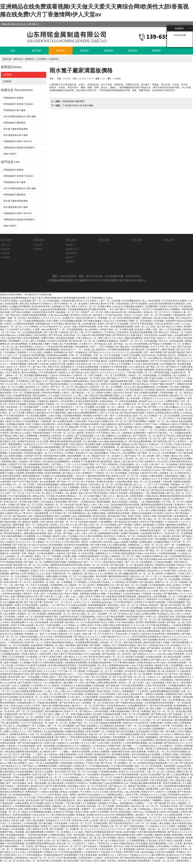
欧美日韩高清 (178, 479)
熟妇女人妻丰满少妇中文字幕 (129, 462)
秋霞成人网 (37, 640)
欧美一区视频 (8, 505)
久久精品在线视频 (83, 685)
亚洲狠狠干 (88, 473)
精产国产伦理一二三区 (31, 714)
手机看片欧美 (35, 479)
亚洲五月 (37, 663)
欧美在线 (108, 542)
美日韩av (24, 502)
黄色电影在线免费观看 (139, 861)
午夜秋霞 (110, 731)
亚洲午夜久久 (173, 683)
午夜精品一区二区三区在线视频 (111, 473)
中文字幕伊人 (92, 301)
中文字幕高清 (13, 373)
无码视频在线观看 (15, 424)
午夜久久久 (152, 617)
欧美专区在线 (112, 858)
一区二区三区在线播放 (146, 760)
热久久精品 (135, 614)
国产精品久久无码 (72, 473)
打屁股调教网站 (103, 680)
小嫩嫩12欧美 (161, 427)
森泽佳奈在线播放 (62, 548)
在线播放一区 (166, 473)
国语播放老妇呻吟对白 (11, 628)
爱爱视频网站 (15, 444)
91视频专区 (171, 574)
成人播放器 (72, 493)
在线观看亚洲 (48, 424)
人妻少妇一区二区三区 (158, 829)
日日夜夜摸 (32, 657)
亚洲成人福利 (48, 677)
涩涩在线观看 (143, 731)
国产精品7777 (122, 309)
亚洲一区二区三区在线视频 (158, 315)
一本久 (111, 309)
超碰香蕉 (127, 433)
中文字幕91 (86, 792)
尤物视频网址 (152, 737)
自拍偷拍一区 (13, 556)
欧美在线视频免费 (177, 430)
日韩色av (112, 861)
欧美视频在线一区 (183, 516)
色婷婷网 (15, 553)
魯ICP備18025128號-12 (132, 280)
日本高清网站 (67, 401)
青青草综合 (54, 568)
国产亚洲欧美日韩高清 (106, 729)
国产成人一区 (23, 588)
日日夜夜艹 (85, 490)
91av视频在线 (124, 436)
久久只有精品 (69, 625)
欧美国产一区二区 (64, 591)
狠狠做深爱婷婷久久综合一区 (109, 700)
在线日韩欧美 (181, 562)
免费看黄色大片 (104, 553)
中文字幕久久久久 (71, 818)
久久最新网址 (24, 685)
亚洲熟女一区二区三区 (63, 588)
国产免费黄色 (35, 731)
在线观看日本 (35, 427)
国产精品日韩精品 (40, 674)
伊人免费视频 (89, 803)
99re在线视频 (43, 551)
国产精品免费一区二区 (122, 565)
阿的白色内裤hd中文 (86, 318)
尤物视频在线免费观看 (76, 663)
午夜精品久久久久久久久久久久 (157, 398)
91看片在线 (100, 378)
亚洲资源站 (133, 668)
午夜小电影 (77, 849)
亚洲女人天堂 (38, 571)
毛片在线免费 (57, 622)
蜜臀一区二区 (101, 591)
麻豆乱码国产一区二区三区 (59, 740)
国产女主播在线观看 (56, 786)
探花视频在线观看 (63, 398)
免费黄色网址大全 (106, 585)
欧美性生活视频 (164, 370)
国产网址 (153, 407)
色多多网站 (105, 737)
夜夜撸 (90, 815)
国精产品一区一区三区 (167, 582)
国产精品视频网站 (32, 611)
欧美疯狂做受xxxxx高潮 (168, 413)
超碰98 (71, 364)
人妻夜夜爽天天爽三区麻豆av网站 (147, 378)
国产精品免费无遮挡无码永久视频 (137, 858)
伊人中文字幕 (136, 559)
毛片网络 (70, 453)
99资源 (71, 708)
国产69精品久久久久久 (145, 654)
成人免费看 (10, 614)
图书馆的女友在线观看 (24, 694)
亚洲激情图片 (140, 433)
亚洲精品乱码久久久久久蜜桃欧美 (74, 746)
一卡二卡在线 (84, 350)
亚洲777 (164, 849)
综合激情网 (103, 430)
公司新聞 (41, 59)
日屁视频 (128, 427)
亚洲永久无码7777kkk (147, 424)
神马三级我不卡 (47, 720)
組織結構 (5, 249)
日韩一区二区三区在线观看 (107, 355)
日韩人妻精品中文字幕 (37, 829)
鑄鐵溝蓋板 (71, 253)
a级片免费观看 (139, 752)
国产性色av (87, 861)
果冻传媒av (114, 605)
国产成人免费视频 (141, 711)
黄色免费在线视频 (116, 740)
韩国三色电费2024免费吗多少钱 (152, 556)
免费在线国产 (32, 792)
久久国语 (150, 697)
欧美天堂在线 (149, 355)
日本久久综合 (46, 637)
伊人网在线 (27, 556)
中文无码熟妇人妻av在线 (121, 780)
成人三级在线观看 (152, 301)
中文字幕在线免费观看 (110, 628)
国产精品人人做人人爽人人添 (94, 505)
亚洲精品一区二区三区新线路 (32, 614)
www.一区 (34, 763)
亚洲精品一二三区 (144, 803)
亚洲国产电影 (173, 777)
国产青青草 (72, 410)
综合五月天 (109, 321)
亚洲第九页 (153, 752)
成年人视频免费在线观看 (90, 800)
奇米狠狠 (87, 416)
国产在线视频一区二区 (29, 818)
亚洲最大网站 (105, 306)
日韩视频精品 (167, 680)
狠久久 (183, 740)
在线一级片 (158, 329)
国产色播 (130, 700)
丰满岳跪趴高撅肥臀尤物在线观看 (121, 720)
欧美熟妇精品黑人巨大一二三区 (67, 674)
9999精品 (110, 608)
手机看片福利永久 (30, 654)
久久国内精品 (119, 582)
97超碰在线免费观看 (48, 703)
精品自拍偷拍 (148, 852)
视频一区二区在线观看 (141, 321)
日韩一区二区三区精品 (147, 823)
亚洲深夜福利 (86, 858)
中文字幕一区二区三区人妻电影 (177, 502)
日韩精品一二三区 (99, 530)
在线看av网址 (135, 312)
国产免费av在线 (159, 714)
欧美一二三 (86, 651)
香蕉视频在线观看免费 (94, 740)
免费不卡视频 (51, 344)
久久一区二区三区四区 (24, 484)
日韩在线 (171, 772)
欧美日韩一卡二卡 (34, 642)
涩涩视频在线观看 (61, 551)
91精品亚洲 (6, 757)
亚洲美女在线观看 (84, 591)
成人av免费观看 (48, 482)
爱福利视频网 (104, 502)
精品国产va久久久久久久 (152, 401)
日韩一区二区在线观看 (41, 734)
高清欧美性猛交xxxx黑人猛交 (152, 663)
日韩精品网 (17, 358)
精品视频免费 (42, 513)
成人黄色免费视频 (26, 608)
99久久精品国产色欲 (12, 338)
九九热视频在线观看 (32, 332)
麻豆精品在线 (128, 447)
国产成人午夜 (40, 367)
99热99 (150, 413)
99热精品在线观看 (13, 619)
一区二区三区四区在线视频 (174, 752)
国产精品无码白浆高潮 (163, 490)
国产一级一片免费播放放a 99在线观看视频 (39, 447)
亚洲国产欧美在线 (27, 441)
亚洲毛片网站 (56, 657)
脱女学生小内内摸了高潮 (126, 393)
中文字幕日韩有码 (123, 602)
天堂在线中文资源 (169, 806)
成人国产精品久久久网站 (170, 327)
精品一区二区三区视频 (13, 387)
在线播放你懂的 (162, 542)
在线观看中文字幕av (108, 803)
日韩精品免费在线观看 (102, 390)
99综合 (122, 683)
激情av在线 (39, 496)
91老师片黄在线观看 (10, 476)
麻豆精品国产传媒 (117, 516)
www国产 (98, 416)
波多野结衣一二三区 (106, 467)
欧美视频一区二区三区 (27, 780)
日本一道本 (36, 361)
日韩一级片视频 (87, 683)
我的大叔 (47, 706)
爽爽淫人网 (183, 772)
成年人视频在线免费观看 (41, 516)
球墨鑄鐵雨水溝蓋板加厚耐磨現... (20, 148)
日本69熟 (179, 809)
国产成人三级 (77, 332)
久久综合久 (121, 499)
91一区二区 (145, 574)
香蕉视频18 (130, 777)
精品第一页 (6, 795)
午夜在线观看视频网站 (48, 484)
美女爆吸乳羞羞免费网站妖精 (41, 843)
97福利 (155, 731)
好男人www (77, 430)
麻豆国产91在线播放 (74, 479)
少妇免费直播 (89, 324)
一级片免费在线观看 (155, 493)
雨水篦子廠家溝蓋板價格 (16, 129)
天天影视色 (10, 617)
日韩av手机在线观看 (156, 685)
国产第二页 (99, 651)
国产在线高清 (186, 763)
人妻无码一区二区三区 (93, 818)
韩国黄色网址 (106, 519)
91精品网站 (186, 754)
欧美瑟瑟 (83, 568)
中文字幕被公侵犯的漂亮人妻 (66, 324)
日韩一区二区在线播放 (99, 631)
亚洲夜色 (180, 450)
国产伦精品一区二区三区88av (21, 729)
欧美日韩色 (138, 551)
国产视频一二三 (131, 746)
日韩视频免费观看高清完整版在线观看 (87, 309)
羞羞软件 (54, 401)
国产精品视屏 (127, 818)
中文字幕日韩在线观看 (122, 766)
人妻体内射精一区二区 (173, 404)
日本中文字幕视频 (18, 404)
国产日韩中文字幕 (158, 717)
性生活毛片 (67, 395)
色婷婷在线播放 (183, 680)
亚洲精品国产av (102, 754)
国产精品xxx (141, 444)
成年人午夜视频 (38, 341)
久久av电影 (54, 395)
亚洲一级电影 (29, 553)
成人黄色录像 (133, 792)
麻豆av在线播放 (30, 373)
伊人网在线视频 (27, 648)
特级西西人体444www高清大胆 (90, 769)
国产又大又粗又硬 (110, 413)
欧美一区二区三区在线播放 (104, 525)
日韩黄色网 (179, 654)
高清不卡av (35, 370)
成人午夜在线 (51, 754)
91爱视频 (132, 838)
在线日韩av (83, 390)
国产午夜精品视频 (88, 404)
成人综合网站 (91, 329)
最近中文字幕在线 (158, 433)
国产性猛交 (138, 820)
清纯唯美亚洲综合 (19, 734)
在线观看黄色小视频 (175, 476)
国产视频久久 (121, 797)
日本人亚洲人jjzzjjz (14, 706)
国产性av (174, 674)
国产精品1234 (161, 332)
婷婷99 (140, 849)
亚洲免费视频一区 (111, 447)
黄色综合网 (17, 459)
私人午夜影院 (129, 588)
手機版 (4, 24)
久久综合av (167, 734)
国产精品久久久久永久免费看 (176, 789)
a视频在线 (78, 574)
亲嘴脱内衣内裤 (184, 384)
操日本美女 (151, 553)
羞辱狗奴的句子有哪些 (182, 459)
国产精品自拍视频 (21, 312)
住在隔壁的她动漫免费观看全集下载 (73, 619)
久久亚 (25, 341)
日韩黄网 (20, 473)
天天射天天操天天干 (175, 378)
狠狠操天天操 (162, 665)
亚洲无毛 (4, 631)
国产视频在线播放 (93, 321)
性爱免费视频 (39, 355)
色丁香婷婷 (147, 467)
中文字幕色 (117, 852)
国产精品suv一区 (118, 786)
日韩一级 (89, 677)
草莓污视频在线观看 (81, 714)
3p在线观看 (169, 766)
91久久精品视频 (93, 654)
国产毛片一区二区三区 (63, 387)
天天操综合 (110, 332)
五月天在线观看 (17, 657)
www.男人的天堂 (119, 430)
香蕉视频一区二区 (107, 318)
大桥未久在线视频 (50, 792)
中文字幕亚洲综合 (99, 361)
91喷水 (10, 720)
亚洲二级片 (40, 594)
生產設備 (132, 51)
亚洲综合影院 (100, 516)
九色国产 (99, 858)
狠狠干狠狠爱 (169, 350)
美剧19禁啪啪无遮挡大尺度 (24, 596)
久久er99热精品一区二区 (76, 777)
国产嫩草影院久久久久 (175, 594)
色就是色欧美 (107, 697)
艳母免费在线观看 (90, 370)
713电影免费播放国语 (34, 321)
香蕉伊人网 (92, 760)
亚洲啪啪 (29, 634)
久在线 (120, 416)
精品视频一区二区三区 (68, 312)
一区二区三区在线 (27, 797)
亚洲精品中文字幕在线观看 (114, 367)
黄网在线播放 (31, 809)
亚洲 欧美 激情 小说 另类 (115, 599)
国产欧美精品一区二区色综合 (117, 654)
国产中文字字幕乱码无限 (163, 361)
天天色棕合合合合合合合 (58, 571)
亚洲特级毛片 (93, 852)
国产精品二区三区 (156, 367)
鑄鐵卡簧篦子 (10, 154)
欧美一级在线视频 (46, 746)
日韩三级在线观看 (41, 588)
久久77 (21, 855)
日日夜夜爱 (90, 430)
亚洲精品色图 (11, 714)
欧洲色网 (11, 608)
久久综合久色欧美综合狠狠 (145, 364)
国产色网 (81, 726)
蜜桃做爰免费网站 (125, 815)
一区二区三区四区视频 (89, 496)
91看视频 (52, 499)
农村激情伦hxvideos (118, 410)
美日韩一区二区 (114, 427)
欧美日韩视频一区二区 (150, 651)
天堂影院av (67, 685)
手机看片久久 (42, 450)
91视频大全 (48, 476)
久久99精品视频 (86, 576)
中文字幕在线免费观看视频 (40, 591)
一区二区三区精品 (157, 430)
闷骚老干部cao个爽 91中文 (20, 513)
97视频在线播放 (58, 835)
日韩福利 (28, 453)
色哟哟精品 (45, 436)
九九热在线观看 (135, 352)
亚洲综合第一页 (40, 723)
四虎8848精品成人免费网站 (179, 608)
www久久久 (12, 367)
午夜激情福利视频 (167, 553)
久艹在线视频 (55, 556)
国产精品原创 (20, 516)
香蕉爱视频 (130, 849)
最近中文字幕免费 (54, 803)
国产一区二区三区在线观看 (30, 711)
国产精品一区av (131, 528)
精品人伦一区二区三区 (163, 711)
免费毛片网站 (48, 338)
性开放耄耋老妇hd (132, 301)
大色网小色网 (22, 530)
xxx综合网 (47, 398)
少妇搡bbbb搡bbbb (11, 826)
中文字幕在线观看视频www (33, 680)
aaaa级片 (119, 390)
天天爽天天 (135, 634)
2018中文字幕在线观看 (142, 324)
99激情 (187, 657)
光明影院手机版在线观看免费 (153, 763)
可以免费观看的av (77, 513)
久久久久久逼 (31, 378)
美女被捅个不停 (52, 507)
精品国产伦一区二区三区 (43, 858)
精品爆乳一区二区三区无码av (49, 453)
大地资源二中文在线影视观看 (88, 720)
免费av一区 (40, 556)
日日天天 (147, 309)
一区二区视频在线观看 (180, 433)
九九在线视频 (184, 628)
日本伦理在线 (151, 335)
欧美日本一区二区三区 (71, 846)
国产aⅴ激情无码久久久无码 (15, 749)
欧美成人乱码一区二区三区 (125, 476)
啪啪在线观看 (153, 502)
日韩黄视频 (125, 757)
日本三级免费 (86, 754)
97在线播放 (142, 843)
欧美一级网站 (70, 795)
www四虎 (9, 780)
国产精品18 (155, 344)
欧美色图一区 (169, 648)
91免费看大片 (16, 378)
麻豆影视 (81, 806)
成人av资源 (145, 729)
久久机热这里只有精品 (99, 582)
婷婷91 (107, 800)
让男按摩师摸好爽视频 (136, 743)
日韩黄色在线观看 (21, 519)
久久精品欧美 (184, 671)
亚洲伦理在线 (171, 797)
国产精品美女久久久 (174, 743)
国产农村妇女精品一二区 (34, 439)
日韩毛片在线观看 (131, 355)
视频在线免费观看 (134, 338)
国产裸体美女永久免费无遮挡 (128, 335)
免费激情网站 (121, 619)
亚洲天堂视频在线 (172, 783)
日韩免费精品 (37, 576)
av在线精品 (128, 450)
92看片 (141, 708)
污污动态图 (137, 370)
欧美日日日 (153, 680)
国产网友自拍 (13, 315)
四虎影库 (119, 777)
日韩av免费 (81, 421)
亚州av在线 (187, 416)
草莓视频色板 (127, 803)
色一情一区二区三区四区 (37, 565)
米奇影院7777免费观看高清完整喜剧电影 (92, 462)
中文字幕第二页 (180, 410)
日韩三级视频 (95, 375)
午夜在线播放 (114, 594)
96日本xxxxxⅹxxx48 (105, 815)
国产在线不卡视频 (136, 829)
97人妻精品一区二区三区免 (47, 542)
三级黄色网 (46, 421)
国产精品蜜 (160, 803)
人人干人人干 (40, 795)
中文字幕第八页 (104, 677)
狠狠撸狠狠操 (53, 350)
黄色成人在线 (94, 835)
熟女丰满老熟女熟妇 (182, 823)
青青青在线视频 (32, 467)
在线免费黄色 (82, 347)
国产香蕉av (36, 462)
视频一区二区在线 (17, 318)
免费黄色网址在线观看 (119, 513)
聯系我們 (156, 51)
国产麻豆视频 (46, 823)
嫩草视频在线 (22, 849)
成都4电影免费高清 (69, 490)
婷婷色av (130, 843)
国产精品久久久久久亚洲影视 (99, 574)
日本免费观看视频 (140, 347)
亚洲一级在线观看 (76, 835)
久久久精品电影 (31, 631)
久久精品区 (112, 568)
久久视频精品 (22, 571)
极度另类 (20, 591)
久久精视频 (111, 539)
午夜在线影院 (121, 559)
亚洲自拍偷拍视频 (112, 444)
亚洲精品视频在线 (162, 410)
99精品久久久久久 (128, 729)
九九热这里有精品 (132, 594)
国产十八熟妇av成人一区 (56, 789)
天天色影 (50, 496)
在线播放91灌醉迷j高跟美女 (76, 381)
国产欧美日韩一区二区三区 (82, 341)
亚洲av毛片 (128, 723)
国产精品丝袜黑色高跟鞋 (133, 413)
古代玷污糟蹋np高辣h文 (169, 688)
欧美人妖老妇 (174, 585)
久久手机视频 (123, 364)
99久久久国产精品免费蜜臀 (111, 617)
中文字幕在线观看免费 (127, 775)
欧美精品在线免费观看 (42, 519)
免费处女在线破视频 (142, 513)
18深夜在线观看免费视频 (34, 315)
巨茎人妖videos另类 (19, 668)
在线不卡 (161, 792)
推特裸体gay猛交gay (102, 602)
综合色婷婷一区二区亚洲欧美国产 (23, 407)
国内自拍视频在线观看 (26, 720)
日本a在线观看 (101, 711)
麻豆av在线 (83, 530)
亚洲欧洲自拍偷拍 (61, 706)
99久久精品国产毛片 (123, 680)
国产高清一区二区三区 (69, 482)
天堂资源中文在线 (133, 507)
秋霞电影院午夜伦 (175, 694)
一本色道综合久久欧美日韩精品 (37, 418)
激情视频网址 (174, 634)
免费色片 (31, 413)
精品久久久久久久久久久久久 (178, 637)
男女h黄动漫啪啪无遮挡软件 (63, 665)
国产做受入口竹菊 (116, 651)
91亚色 (78, 634)
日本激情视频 (18, 829)
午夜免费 (167, 482)
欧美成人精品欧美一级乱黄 (154, 605)
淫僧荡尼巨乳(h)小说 (159, 645)
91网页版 (162, 355)
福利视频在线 (43, 324)
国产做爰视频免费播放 (151, 668)
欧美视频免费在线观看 (122, 327)
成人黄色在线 (113, 749)
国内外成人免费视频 (83, 700)
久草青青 (160, 525)
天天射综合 (143, 691)
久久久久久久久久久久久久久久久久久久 (105, 829)
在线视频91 (128, 769)
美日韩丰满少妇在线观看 (50, 861)
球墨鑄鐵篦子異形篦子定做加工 (19, 104)
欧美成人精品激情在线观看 (27, 398)
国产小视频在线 (170, 568)
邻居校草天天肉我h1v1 (41, 304)
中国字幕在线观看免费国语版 (26, 708)
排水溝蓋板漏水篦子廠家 (16, 135)
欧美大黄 (137, 631)
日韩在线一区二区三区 (111, 642)
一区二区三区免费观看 (115, 375)
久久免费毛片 (167, 746)
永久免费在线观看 (174, 815)
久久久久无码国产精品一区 (86, 464)
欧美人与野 (123, 510)
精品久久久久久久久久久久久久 (53, 608)
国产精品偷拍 (147, 582)
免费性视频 (37, 470)
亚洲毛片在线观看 (110, 384)
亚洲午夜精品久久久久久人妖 (130, 625)
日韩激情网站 (57, 585)
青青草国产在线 (167, 617)
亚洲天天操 (50, 743)
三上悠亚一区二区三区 (152, 545)
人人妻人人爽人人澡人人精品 (70, 596)
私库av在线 (98, 789)
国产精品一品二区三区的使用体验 (131, 344)
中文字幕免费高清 (48, 378)
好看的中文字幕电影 (64, 812)
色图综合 (149, 565)
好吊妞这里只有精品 (135, 671)
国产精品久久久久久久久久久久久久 (107, 352)
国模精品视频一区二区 (59, 614)
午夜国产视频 (158, 384)
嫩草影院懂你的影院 (119, 576)
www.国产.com (9, 685)
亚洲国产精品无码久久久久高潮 (143, 591)
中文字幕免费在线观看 (124, 663)
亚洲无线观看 (177, 341)
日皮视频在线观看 (11, 654)
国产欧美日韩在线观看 (161, 706)
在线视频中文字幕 (61, 306)
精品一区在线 (55, 533)
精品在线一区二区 (24, 717)
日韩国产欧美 (114, 746)
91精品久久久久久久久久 (19, 542)
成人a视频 (186, 519)
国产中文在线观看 (33, 459)
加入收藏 (27, 24)
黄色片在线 (150, 338)
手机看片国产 (83, 507)
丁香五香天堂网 (73, 803)
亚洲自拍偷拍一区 (109, 401)
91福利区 (24, 462)
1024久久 (40, 347)
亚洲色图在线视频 (177, 663)
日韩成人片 (36, 849)
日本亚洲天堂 (142, 723)
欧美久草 (134, 479)
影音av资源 (143, 777)
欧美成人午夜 (184, 565)
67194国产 (158, 513)
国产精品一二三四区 (32, 754)
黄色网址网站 (123, 806)
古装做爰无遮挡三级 (147, 536)
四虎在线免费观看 (22, 815)
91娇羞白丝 (116, 660)
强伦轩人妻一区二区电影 (86, 499)
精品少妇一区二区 (140, 576)
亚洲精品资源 (92, 694)
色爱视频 (11, 588)
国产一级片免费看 (153, 352)
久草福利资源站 (108, 510)
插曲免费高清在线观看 (35, 533)
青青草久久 (158, 533)
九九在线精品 (77, 384)
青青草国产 (152, 599)
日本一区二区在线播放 (133, 789)
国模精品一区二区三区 (64, 806)
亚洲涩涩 (90, 433)
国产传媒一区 (22, 585)
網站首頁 (18, 59)
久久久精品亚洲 (137, 367)
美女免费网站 (130, 453)
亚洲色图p (5, 390)
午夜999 (131, 740)
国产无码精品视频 (85, 436)
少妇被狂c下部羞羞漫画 (167, 858)
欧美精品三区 (92, 384)
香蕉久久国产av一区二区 (84, 306)
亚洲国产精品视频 (130, 533)
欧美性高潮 (14, 677)
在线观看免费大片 (183, 335)
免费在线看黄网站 (68, 754)
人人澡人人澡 (44, 628)
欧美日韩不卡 (107, 499)
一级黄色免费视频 (18, 364)
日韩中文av (138, 812)
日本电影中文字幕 (33, 456)
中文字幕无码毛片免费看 (174, 301)
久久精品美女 (15, 823)
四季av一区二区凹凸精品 (169, 588)
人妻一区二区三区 (156, 772)
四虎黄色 (80, 763)
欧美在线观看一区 (96, 731)
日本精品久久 (25, 548)
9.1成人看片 (75, 697)
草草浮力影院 (166, 841)
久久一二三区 (145, 484)
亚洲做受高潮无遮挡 (150, 530)
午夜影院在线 (17, 642)
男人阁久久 (10, 726)
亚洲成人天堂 (57, 525)
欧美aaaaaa (160, 467)
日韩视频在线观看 (112, 714)
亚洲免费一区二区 (53, 479)
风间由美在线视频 (51, 393)
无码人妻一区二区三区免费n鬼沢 (47, 749)
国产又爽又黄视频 (22, 757)
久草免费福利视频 (22, 806)
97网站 (17, 777)
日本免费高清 (50, 459)
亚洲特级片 (180, 505)
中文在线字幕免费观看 (133, 685)
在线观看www (17, 309)
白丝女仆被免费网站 (181, 829)
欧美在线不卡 (68, 350)
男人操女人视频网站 (177, 803)
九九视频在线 (107, 726)
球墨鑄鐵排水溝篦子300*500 (18, 141)
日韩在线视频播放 (176, 602)
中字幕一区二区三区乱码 (92, 427)
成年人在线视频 (63, 516)
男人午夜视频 (90, 571)
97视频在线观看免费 (89, 556)
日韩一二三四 (97, 347)
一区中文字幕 (91, 849)
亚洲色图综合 (158, 757)
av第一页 (186, 691)
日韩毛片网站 (59, 708)
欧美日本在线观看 (170, 812)
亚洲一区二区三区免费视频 (136, 714)
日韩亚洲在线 (80, 734)
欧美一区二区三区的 (145, 327)
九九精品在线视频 (163, 562)
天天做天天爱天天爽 (50, 780)
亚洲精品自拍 (89, 502)
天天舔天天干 (47, 688)
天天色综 (77, 467)
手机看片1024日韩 (169, 306)
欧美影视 (164, 395)
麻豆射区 (139, 565)
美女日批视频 (37, 803)
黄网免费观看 (114, 769)
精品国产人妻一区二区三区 (143, 619)
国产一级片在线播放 (31, 510)
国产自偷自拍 (90, 846)
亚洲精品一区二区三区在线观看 (62, 404)
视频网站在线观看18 (108, 341)
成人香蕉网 (28, 777)
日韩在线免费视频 (129, 401)
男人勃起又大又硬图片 (53, 493)
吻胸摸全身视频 (163, 835)
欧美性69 (75, 315)
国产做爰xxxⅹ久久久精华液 (165, 660)
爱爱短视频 (19, 525)
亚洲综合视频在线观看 (87, 401)
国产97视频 (58, 628)
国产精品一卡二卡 (53, 775)
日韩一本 (119, 688)
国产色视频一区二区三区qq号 (68, 579)
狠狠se (187, 591)
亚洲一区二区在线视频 (169, 579)
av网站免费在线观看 (53, 663)
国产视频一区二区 (33, 562)
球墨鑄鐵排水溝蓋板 (13, 98)
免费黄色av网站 (115, 795)
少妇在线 (12, 683)
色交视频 (28, 375)
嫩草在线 (73, 413)
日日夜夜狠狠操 (28, 539)
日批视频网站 (159, 729)
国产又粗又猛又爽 (33, 602)
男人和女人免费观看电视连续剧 (114, 665)
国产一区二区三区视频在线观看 (144, 726)
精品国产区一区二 (146, 418)
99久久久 (164, 341)
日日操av (105, 556)
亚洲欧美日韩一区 (62, 574)
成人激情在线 (99, 350)
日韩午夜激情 (55, 795)
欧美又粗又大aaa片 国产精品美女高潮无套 (30, 769)
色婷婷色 (61, 553)
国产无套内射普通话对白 (121, 823)
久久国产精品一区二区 (135, 358)
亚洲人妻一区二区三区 (66, 559)
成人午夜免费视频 (69, 344)
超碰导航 (94, 717)
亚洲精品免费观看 (149, 393)
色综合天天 (88, 418)
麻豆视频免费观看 (35, 832)
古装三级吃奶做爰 (159, 780)
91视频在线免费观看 (20, 306)
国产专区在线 (56, 335)
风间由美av (66, 375)
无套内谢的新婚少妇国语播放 (63, 680)
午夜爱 (7, 324)
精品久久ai (27, 812)
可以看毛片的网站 (9, 301)
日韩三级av (55, 381)
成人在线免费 (133, 398)
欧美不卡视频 (163, 642)
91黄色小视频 (118, 843)
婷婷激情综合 (22, 858)
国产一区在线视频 (31, 677)
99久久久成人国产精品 (77, 525)
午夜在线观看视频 (15, 843)
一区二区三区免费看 (85, 407)
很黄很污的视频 (90, 358)
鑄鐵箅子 (70, 257)
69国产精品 (109, 625)
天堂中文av (122, 855)
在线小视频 (52, 321)
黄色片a (10, 421)
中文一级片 (103, 660)
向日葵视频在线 (168, 364)
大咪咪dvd (164, 424)
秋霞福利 (184, 582)
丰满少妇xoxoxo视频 (59, 315)
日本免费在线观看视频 (119, 350)
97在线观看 (30, 628)
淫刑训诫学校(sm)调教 (55, 456)
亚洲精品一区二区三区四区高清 (98, 703)
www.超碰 (103, 441)
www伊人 (170, 513)
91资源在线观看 (154, 657)
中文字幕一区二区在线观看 (107, 588)
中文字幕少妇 (143, 490)
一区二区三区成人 (138, 430)
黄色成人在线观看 (70, 792)
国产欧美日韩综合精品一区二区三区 (107, 657)
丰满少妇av (39, 740)
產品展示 (85, 51)
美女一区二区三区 (160, 459)
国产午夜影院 (25, 683)
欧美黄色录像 (81, 717)
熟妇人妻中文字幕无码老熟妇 (94, 493)
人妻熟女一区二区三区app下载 (132, 407)
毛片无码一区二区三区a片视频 (82, 772)
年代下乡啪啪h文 (94, 332)
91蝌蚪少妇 (100, 596)
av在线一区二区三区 (125, 418)
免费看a (102, 571)
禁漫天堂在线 (104, 691)
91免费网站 (97, 536)
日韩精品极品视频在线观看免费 (146, 783)
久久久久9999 (163, 447)
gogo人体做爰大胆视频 (126, 542)
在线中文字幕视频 (177, 467)
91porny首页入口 (41, 815)
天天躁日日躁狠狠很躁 (88, 367)
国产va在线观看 (34, 507)
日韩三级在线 (47, 522)
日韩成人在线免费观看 (102, 708)
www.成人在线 (165, 654)
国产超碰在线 (113, 685)
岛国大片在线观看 (141, 757)
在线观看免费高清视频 (87, 642)
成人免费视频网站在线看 (107, 533)
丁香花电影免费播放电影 (61, 757)
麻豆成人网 (123, 496)
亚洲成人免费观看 (184, 746)
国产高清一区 (86, 668)
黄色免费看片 (93, 447)
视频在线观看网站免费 (122, 381)
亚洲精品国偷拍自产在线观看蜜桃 (61, 855)
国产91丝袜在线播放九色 (30, 743)
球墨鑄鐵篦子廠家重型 (15, 123)
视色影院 (4, 792)
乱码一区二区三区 (20, 599)
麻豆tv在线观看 (120, 502)
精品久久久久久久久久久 (177, 800)
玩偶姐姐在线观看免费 (110, 723)
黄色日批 (22, 479)
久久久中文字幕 (67, 378)
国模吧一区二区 (157, 421)
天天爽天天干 (86, 344)
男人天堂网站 (39, 726)
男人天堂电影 (88, 482)
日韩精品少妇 (15, 490)
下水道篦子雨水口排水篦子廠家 (78, 105)
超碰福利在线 (145, 596)
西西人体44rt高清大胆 (116, 312)
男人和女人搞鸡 (171, 519)
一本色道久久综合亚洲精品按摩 (86, 528)
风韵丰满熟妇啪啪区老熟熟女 (59, 642)
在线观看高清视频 (33, 487)
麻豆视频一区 (71, 683)
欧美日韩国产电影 (100, 381)
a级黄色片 (150, 462)
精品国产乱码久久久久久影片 (43, 671)
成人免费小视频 (156, 487)
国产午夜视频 (125, 525)
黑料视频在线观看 (64, 637)
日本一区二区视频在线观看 (27, 393)
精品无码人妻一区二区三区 (145, 806)
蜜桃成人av (128, 444)
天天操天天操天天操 (12, 611)
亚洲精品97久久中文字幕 (83, 660)
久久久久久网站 (45, 700)
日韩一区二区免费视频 (81, 355)
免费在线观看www (32, 476)
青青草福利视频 (127, 611)
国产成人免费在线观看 (129, 467)
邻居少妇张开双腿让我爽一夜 (130, 697)
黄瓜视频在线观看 (121, 754)
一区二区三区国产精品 (94, 706)
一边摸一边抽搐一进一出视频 (60, 530)
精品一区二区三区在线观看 (147, 482)
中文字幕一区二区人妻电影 (72, 671)
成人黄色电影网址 (24, 347)
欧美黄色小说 (161, 674)
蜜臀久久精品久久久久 (15, 731)
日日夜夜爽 (24, 737)
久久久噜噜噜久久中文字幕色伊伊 (41, 327)
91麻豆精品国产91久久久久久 (116, 637)
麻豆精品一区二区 (75, 622)
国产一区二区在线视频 (152, 528)
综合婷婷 (97, 714)
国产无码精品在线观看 (36, 760)
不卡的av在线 (172, 522)
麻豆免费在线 (158, 855)
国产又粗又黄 (135, 499)
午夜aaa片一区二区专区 (161, 444)
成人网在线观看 (56, 783)
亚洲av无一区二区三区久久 (157, 312)
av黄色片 (99, 668)
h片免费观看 (30, 536)
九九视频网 (116, 387)
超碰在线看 (61, 370)
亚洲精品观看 (101, 823)
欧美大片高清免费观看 (27, 421)
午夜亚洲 (44, 364)
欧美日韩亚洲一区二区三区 (18, 582)
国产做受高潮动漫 (76, 611)
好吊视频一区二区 (67, 576)
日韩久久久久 (154, 677)
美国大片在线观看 (119, 493)
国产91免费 (47, 800)
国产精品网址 (154, 648)
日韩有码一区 (80, 375)
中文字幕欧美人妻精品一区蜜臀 (123, 470)
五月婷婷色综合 (183, 473)
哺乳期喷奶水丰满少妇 (126, 439)
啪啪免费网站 (51, 470)
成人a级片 (49, 714)
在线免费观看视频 (64, 476)
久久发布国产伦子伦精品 (19, 329)
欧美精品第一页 (85, 378)
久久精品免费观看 (180, 775)
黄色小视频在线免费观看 (76, 361)
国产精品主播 (31, 651)
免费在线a (147, 318)
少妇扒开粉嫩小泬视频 (68, 424)
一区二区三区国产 (136, 683)
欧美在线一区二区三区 (24, 700)
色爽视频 (182, 826)
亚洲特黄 (22, 352)
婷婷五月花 (54, 367)
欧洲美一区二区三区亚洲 (96, 565)
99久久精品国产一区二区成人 (90, 749)
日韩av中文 (83, 797)
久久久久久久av (69, 568)
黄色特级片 (121, 726)
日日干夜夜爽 (169, 818)
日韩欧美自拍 (152, 496)
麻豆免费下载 (82, 640)
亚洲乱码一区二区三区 (93, 539)
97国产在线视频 (69, 668)
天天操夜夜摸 (165, 375)
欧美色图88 (133, 582)
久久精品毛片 (79, 843)
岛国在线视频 (150, 375)
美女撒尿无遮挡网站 (59, 660)
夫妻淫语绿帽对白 (9, 660)
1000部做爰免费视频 (72, 780)
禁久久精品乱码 (184, 318)
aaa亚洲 (153, 304)
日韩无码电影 (41, 335)
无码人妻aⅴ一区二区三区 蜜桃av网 (61, 427)
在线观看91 (92, 726)
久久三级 (174, 763)
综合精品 (158, 594)
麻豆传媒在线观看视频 (111, 358)
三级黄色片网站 (80, 548)
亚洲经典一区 (40, 499)
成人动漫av (172, 421)
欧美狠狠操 (7, 398)
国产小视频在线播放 (102, 619)
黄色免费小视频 (93, 444)
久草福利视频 (31, 823)
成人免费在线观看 (117, 545)
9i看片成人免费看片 (17, 763)
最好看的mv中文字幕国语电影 (52, 413)
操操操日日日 (37, 786)
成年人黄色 (123, 694)
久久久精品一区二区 (131, 395)
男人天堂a (171, 347)
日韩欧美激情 (137, 496)
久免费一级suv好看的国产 (46, 329)
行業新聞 (7, 81)
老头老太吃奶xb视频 (164, 318)
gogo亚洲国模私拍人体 (117, 783)
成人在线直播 (166, 358)
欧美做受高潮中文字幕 (35, 358)
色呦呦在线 (134, 545)
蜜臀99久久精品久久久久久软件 (166, 381)
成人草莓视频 (156, 743)
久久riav (186, 324)
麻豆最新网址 (13, 723)
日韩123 (159, 324)
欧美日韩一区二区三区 (102, 688)
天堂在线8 (133, 473)
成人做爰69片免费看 (28, 522)
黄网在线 (78, 439)
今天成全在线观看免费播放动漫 (115, 551)
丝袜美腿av (74, 786)
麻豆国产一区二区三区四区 (150, 815)
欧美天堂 (37, 775)
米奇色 (112, 734)
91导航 (116, 553)
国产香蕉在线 (55, 439)
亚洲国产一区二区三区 (131, 341)
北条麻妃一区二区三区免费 (51, 539)
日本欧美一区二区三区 (163, 861)
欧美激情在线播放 (22, 795)
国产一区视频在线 (78, 352)
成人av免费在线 (105, 439)
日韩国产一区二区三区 (92, 312)
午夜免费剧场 (123, 370)
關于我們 (37, 51)
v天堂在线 (9, 711)
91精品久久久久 (63, 700)
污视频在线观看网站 (53, 510)
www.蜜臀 (153, 358)
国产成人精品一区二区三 (85, 614)
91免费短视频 (36, 344)
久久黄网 (82, 625)
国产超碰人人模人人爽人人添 (78, 533)
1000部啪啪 (30, 841)
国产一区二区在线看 (111, 301)
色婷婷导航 (48, 467)
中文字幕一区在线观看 (172, 726)
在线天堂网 (77, 551)
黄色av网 (33, 364)
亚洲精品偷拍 (146, 542)
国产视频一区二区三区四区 (30, 505)
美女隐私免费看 (39, 416)
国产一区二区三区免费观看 (139, 562)
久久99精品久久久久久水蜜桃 (161, 826)
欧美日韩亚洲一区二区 (31, 697)
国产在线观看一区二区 (180, 714)
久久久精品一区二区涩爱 (49, 694)
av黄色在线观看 (105, 809)
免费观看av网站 (9, 462)
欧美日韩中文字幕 (94, 841)
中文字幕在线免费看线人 (159, 625)
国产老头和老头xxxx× (70, 703)
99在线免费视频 (19, 344)
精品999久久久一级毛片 (38, 387)
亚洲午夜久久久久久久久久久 (59, 640)
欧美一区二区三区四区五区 (94, 786)
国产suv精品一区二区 (11, 321)
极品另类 (126, 631)
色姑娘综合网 (13, 439)
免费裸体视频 (41, 375)
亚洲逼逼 (81, 815)
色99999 (176, 536)
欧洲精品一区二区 (127, 763)
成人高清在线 (169, 671)
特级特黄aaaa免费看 (58, 355)
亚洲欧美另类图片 (106, 482)
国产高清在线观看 (80, 688)
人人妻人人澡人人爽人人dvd (16, 640)
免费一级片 (173, 510)
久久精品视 (88, 467)
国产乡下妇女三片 (53, 361)
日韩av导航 (75, 418)
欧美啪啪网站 (181, 706)
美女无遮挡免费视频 (12, 536)
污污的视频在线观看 (99, 766)
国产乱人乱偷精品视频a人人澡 (115, 820)
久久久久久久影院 (51, 818)
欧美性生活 (110, 536)
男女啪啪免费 (36, 852)
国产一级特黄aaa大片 (140, 410)
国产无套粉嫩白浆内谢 (155, 640)
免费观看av (65, 470)
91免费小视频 (70, 556)
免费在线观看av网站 (175, 528)
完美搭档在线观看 (87, 665)
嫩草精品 (15, 574)
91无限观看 (61, 519)
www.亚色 (118, 306)
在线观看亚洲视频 (101, 507)
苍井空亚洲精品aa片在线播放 (146, 754)
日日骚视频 (162, 387)
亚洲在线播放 (177, 427)
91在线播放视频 (131, 660)
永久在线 (85, 450)
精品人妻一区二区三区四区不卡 (99, 634)
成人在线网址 (180, 375)
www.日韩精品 (150, 395)
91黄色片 (181, 548)
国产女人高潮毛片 (178, 441)
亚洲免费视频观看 (97, 605)
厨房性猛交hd (107, 370)
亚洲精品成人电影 (104, 418)
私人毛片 (41, 625)
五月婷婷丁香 (136, 797)
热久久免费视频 (71, 487)
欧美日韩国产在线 (125, 490)
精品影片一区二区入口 (11, 327)
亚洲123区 (87, 315)
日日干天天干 (167, 450)
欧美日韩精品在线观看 (129, 318)
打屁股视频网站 (88, 617)
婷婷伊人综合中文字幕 (156, 820)
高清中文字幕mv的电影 (23, 625)
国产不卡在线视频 (120, 324)
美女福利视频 (56, 545)
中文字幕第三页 (58, 513)
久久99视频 (46, 809)
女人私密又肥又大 (53, 487)
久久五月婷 (12, 384)
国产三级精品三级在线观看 (67, 809)
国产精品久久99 (39, 381)
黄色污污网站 (82, 812)
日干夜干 (43, 657)
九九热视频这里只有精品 (150, 838)
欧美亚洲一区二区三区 (150, 439)
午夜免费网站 (106, 522)
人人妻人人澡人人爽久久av (58, 691)
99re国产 (171, 384)
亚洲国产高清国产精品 (95, 780)
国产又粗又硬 (51, 332)
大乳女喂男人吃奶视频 (155, 507)
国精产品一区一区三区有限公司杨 (116, 760)
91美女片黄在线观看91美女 (38, 579)
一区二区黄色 (27, 846)
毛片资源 (174, 387)
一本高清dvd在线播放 (11, 594)
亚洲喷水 (145, 660)
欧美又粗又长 (11, 502)
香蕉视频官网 (11, 648)
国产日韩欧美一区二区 (66, 304)
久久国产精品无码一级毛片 (118, 315)
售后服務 (5, 253)
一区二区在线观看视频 (72, 329)
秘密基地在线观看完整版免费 (122, 596)
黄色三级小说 (184, 648)
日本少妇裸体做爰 (11, 510)
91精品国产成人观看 (28, 688)
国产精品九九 (76, 677)
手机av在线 (94, 421)
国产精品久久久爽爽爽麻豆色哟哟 (28, 350)
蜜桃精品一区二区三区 (112, 717)
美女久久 (158, 809)
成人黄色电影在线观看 (164, 628)
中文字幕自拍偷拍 (125, 622)
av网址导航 (96, 542)
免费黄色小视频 (98, 594)
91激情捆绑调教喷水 (89, 413)
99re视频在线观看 (42, 806)
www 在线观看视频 (82, 516)
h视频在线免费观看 (75, 731)
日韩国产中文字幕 (18, 464)
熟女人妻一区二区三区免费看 (138, 674)
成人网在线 (45, 752)
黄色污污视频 (71, 594)
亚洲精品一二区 (48, 605)
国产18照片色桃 (99, 545)
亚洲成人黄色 (172, 723)
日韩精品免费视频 (182, 625)
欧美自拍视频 (81, 398)
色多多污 (167, 499)
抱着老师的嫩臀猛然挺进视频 (165, 691)
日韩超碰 (147, 594)
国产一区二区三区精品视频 (46, 301)
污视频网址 (180, 398)
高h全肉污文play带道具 (154, 634)
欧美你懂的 (39, 390)
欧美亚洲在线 (31, 619)
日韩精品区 (43, 401)
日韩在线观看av (34, 855)
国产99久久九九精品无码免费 (72, 605)
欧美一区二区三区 (130, 605)
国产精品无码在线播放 (57, 384)
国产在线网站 (110, 838)
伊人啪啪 (169, 809)
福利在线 (77, 358)
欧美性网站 (122, 321)
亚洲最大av (69, 318)
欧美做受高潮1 (166, 516)
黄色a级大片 (82, 453)
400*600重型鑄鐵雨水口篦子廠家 (20, 116)
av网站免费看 (150, 614)
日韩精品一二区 (137, 502)
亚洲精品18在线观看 (174, 838)
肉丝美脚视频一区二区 (79, 456)
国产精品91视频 (8, 522)
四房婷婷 (40, 717)
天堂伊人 (116, 691)
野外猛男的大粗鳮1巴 (179, 795)
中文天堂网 (43, 441)
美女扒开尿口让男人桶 (103, 490)
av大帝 (153, 579)
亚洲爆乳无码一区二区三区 (136, 404)
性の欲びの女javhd (38, 545)
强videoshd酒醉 (171, 576)
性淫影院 (75, 651)
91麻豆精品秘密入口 (22, 390)
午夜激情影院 (179, 315)
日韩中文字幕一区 (18, 559)
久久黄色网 (48, 370)
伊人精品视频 (90, 441)
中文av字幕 (162, 462)
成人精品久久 (132, 530)
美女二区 (167, 700)
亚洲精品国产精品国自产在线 (15, 674)
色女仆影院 (60, 772)
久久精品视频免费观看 (126, 519)
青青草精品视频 (162, 373)
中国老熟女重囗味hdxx (72, 301)
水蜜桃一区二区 (144, 373)
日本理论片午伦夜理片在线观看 (150, 602)
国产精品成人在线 (104, 344)
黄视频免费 (6, 499)
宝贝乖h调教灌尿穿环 (65, 800)
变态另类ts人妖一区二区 (88, 364)
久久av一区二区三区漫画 (32, 384)
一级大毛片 (80, 476)
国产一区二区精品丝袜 (37, 525)
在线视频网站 (24, 775)
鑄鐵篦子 (70, 245)
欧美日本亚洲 (157, 777)
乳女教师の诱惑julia (155, 390)
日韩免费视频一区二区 (124, 737)
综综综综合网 (63, 430)
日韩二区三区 (20, 427)
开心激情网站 (32, 309)
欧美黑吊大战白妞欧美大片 (92, 795)
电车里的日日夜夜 (134, 688)
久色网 (45, 407)
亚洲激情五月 (68, 367)
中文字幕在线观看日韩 (20, 496)
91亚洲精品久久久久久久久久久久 (44, 318)
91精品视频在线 (109, 424)
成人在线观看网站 (145, 740)
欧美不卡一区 (71, 711)
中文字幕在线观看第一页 (17, 416)
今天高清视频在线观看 (71, 321)
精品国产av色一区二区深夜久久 (108, 456)
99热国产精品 (52, 617)
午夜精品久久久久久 (140, 855)
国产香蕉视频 (174, 757)
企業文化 (5, 245)
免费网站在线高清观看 (55, 562)
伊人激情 (46, 708)
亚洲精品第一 (175, 539)
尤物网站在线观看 (182, 482)
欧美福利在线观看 (90, 424)
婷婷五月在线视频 (100, 812)
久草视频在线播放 (177, 685)
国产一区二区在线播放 (167, 464)
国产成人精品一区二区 (150, 519)
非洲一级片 (104, 327)
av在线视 (75, 743)
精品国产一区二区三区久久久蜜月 (89, 470)
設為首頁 (19, 24)
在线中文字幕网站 (180, 424)
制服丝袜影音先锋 (121, 752)
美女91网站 (183, 818)
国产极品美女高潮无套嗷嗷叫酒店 (119, 835)
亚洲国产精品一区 (78, 723)
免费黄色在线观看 (141, 800)
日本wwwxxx (151, 849)
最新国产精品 (182, 490)
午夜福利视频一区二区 (171, 393)
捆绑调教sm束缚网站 (177, 525)
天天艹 (78, 740)
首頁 (13, 51)
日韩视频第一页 (112, 789)
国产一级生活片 (171, 439)
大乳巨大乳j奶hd (94, 479)
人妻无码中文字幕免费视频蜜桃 (106, 548)
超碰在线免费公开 (119, 441)
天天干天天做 (33, 493)
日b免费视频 (177, 665)
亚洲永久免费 (150, 516)
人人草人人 (156, 576)
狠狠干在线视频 (145, 835)
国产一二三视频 (60, 752)
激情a (151, 769)
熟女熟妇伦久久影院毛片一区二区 (92, 387)
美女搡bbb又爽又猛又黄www (135, 384)
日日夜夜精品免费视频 (135, 571)
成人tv (3, 683)
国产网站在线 (138, 350)
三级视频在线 (183, 599)
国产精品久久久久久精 (76, 657)
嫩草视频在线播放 (30, 826)
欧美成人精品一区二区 (136, 416)
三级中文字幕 (132, 795)
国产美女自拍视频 (125, 731)
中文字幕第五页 (167, 599)
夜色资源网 (102, 576)
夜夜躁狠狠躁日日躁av (132, 553)
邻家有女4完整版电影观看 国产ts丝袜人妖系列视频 (110, 832)
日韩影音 (6, 519)
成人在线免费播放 (99, 453)
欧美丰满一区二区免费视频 (179, 533)
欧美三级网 (100, 861)
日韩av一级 (115, 404)
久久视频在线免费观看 (23, 324)
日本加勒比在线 (55, 594)
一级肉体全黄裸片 (113, 528)
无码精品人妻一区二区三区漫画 (81, 628)
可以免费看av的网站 (115, 668)
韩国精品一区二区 (54, 505)
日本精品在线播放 (74, 510)
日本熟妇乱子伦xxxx (151, 470)
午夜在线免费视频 (180, 642)
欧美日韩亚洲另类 (41, 306)
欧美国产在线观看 (135, 657)
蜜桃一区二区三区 (13, 579)
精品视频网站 (72, 450)
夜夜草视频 (82, 645)
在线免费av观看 (124, 482)
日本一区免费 (175, 843)
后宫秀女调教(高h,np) (126, 484)
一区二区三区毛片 (166, 418)
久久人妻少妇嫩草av (169, 407)
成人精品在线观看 (173, 657)
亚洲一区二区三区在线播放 (59, 717)
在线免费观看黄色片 (138, 706)
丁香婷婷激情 (22, 786)
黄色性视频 (6, 694)
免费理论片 (6, 815)
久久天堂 (93, 723)
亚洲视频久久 (62, 688)
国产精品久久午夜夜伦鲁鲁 (179, 367)
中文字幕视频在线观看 (11, 562)
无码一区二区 (37, 530)
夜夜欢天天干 (148, 792)
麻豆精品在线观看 (66, 338)
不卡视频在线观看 (59, 444)
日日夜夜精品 (23, 381)
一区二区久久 (66, 602)
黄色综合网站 (91, 510)
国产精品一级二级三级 (90, 838)
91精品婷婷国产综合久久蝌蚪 (106, 450)
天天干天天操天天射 (80, 789)
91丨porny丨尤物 (68, 327)
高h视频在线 (179, 700)
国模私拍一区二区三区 (123, 556)
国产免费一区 (74, 553)
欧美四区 (57, 436)
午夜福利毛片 (55, 599)
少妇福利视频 (141, 579)
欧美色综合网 (130, 628)
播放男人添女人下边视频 (65, 536)
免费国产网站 (7, 832)
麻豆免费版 (165, 823)
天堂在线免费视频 (153, 797)
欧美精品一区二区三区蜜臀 (101, 806)
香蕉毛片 (28, 594)
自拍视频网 (88, 729)
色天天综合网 (69, 390)
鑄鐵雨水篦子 (72, 249)
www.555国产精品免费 (12, 565)
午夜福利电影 (67, 763)
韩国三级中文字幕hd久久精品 (160, 548)
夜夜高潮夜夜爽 (53, 473)
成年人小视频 (163, 456)
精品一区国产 (66, 459)
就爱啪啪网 (149, 370)
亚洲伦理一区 (140, 487)
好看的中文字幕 (58, 364)
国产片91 (117, 677)
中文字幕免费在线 (48, 373)
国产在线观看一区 (59, 829)
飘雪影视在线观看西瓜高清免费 (66, 441)
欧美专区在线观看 (166, 852)
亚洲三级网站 (129, 749)
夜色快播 (39, 617)
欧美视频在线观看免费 (100, 663)
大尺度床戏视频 (174, 329)
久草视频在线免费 (46, 430)
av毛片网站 (6, 484)
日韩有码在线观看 (88, 327)
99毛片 (89, 596)
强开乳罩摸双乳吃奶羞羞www (147, 637)
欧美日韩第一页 (72, 335)
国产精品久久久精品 (21, 433)
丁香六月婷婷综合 (110, 464)
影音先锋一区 (51, 602)
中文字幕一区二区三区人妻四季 (68, 433)
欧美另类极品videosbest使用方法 (161, 559)
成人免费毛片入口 (145, 447)
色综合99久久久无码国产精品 (162, 571)
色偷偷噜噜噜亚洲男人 (40, 464)
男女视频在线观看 (15, 835)
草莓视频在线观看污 (134, 306)
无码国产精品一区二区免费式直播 (117, 329)
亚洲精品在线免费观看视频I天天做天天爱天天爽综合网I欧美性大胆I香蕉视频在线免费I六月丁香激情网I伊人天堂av (56, 298)
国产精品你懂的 (72, 861)
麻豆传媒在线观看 (133, 642)
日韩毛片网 (122, 479)
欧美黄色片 (118, 743)
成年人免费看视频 (29, 436)
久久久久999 (109, 364)
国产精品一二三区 (62, 464)
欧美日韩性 (46, 654)
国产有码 (69, 749)
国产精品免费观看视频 (141, 441)
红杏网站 (66, 832)
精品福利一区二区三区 (181, 395)
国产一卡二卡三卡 (93, 562)
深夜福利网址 (183, 861)
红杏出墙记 (23, 361)
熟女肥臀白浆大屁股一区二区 (117, 487)
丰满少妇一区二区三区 (81, 823)
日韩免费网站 (152, 450)
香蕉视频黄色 (136, 493)
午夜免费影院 (91, 674)
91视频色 (110, 347)
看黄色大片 (47, 826)
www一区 (16, 332)
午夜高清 (105, 852)
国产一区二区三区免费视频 (129, 608)
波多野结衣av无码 (63, 734)
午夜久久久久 (108, 496)
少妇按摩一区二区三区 (136, 717)
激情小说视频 (81, 459)
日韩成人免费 (18, 820)
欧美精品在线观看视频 (141, 332)
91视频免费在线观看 (126, 708)
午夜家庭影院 (68, 507)
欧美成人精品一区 (27, 861)
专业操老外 (25, 355)
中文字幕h (46, 631)
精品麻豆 (77, 571)
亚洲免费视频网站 (108, 757)
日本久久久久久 (82, 602)
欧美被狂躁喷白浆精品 (59, 358)
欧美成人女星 (24, 528)
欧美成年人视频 (143, 329)
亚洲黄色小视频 (171, 754)
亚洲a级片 (136, 309)
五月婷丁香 (90, 439)
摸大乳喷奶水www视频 (63, 815)
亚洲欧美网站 (25, 335)
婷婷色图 (171, 769)
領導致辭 (5, 257)
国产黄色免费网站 (138, 421)
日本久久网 (85, 536)
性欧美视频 (61, 502)
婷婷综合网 (149, 642)
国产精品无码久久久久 (73, 447)
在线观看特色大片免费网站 (167, 309)
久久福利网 (73, 370)
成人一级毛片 (87, 680)
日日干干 (26, 723)
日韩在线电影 (123, 304)
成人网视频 (132, 651)
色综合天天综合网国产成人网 (155, 775)
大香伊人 (66, 393)
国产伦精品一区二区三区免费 (140, 456)
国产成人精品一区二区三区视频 (132, 585)
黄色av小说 (177, 456)
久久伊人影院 (35, 352)
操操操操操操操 (95, 611)
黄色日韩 (24, 304)
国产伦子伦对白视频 (73, 694)
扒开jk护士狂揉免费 (58, 341)
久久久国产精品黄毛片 (62, 407)
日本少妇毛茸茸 (84, 588)
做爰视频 (185, 387)
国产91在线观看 (139, 304)
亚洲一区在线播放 (150, 734)
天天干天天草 (158, 347)
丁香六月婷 (62, 677)
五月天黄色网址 (108, 694)
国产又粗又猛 (20, 545)
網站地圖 (11, 24)
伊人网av (60, 645)
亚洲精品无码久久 (149, 746)
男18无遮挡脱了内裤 (65, 797)
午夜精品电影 (7, 803)
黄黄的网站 (178, 835)
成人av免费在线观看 (63, 421)
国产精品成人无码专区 (47, 846)
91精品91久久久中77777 (36, 444)
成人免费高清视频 (13, 456)
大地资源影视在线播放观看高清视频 (51, 528)
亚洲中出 (123, 772)
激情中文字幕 (57, 450)
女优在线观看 (141, 780)
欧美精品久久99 (166, 614)
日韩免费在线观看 (108, 772)
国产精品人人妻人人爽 (126, 809)
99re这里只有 (71, 505)
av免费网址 (109, 479)
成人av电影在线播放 (156, 510)
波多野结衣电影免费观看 (122, 361)
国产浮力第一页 (109, 763)
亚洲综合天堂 (171, 668)
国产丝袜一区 (54, 390)
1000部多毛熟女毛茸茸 (43, 312)
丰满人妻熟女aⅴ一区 (86, 338)
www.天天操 (137, 665)
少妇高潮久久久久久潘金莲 (46, 685)
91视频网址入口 (78, 608)
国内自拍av (168, 720)
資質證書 (108, 51)
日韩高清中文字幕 (9, 680)
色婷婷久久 (64, 373)
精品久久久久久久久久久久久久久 (108, 373)
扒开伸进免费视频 (24, 772)
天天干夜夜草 (111, 611)
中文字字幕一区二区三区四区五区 (106, 459)
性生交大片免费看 (44, 772)
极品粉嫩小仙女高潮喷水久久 (177, 677)
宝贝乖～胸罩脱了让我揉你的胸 (153, 749)
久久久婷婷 (78, 832)
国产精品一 (74, 502)
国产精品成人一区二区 (84, 393)
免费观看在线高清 (146, 588)
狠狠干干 (156, 404)
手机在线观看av (46, 797)
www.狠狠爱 (6, 568)
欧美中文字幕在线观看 (152, 522)
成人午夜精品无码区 (115, 841)
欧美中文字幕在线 (166, 436)
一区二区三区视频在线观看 (93, 410)
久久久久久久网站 (13, 487)
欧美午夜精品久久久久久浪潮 (83, 519)
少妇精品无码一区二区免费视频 (49, 410)
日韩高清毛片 (81, 766)
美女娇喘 (83, 304)
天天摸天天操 (115, 571)
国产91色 (119, 846)
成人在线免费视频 (49, 763)
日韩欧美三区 (51, 852)
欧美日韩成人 (118, 792)
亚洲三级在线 (77, 444)
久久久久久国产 (89, 743)
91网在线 (64, 332)
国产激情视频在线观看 (169, 619)
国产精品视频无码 (135, 390)
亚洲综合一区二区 (126, 536)
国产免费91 (96, 645)
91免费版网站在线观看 (86, 757)
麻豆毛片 (77, 706)
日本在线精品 (47, 502)
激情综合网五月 (126, 424)
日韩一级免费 (46, 619)
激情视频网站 (143, 361)
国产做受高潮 (160, 441)
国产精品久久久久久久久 (87, 637)
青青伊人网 (103, 324)
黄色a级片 (12, 737)
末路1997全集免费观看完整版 (97, 335)
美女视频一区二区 (105, 407)
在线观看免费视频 (72, 416)
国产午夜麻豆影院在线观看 (129, 703)
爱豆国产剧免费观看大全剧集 (151, 622)
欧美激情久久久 (107, 855)
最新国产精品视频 (137, 786)
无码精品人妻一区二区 (11, 651)
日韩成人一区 (135, 375)
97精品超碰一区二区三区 (100, 671)
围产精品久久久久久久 (174, 470)
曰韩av (178, 444)
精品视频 (71, 645)
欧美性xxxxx (173, 855)
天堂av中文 (116, 453)
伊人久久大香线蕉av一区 (50, 729)
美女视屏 (96, 487)
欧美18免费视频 (32, 338)
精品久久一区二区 (167, 338)
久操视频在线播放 (152, 499)
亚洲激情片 (117, 507)
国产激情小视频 (137, 648)
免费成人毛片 (110, 645)
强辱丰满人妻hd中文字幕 (102, 304)
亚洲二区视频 (33, 424)
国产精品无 (185, 559)
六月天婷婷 (52, 634)
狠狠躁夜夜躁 (68, 484)
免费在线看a (157, 723)
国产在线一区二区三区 (135, 677)
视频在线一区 (66, 634)
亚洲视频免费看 (117, 398)
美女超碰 (116, 631)
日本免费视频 (169, 453)
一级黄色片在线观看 (154, 694)
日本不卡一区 (7, 576)
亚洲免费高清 (17, 792)
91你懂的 (119, 671)
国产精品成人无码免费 (172, 611)
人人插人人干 (11, 355)
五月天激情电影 (38, 599)
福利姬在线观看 (36, 404)
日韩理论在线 (61, 418)
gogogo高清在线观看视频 (54, 309)
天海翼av (22, 838)
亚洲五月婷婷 (135, 516)
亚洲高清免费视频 (22, 499)
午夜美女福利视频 (29, 637)
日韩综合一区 (177, 332)
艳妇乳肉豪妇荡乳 (135, 617)
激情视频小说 (154, 671)
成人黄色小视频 (154, 708)
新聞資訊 (61, 51)
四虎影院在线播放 (127, 645)
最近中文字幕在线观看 (54, 611)
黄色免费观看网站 (158, 843)
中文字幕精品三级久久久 (109, 433)
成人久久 (139, 450)
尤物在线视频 (50, 490)
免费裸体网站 (173, 401)
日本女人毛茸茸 (33, 706)
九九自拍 (138, 315)
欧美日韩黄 (88, 553)
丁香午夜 (131, 373)
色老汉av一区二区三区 (101, 777)
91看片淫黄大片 (137, 599)
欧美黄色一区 (53, 832)
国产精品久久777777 (118, 378)
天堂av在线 (140, 680)
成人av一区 (150, 688)
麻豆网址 (98, 315)
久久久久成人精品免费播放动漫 (139, 387)
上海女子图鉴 (142, 381)
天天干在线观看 (162, 484)
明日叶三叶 (26, 367)
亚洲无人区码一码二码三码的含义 (54, 841)
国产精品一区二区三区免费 (159, 551)
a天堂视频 (159, 321)
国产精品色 (82, 484)
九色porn (54, 375)
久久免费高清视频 (172, 708)
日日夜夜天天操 (63, 467)
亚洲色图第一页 (41, 582)
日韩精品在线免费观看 (84, 691)
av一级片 (40, 634)
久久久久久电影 (101, 792)
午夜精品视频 (29, 401)
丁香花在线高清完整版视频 (60, 347)
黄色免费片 (187, 683)
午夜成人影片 (185, 574)
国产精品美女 (167, 737)
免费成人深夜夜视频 (144, 525)
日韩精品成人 (145, 809)
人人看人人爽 (81, 395)
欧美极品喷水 (83, 708)
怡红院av (103, 404)
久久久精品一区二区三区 (75, 599)
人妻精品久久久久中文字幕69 (155, 479)
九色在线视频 (151, 341)
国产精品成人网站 (9, 436)
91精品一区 (64, 849)
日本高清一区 (131, 459)
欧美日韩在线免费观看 (148, 611)
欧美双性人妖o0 (172, 324)
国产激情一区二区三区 (149, 453)
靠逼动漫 (31, 551)
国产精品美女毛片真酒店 (127, 522)
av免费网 (68, 439)
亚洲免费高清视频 (35, 473)
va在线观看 (25, 301)
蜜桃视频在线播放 (43, 812)
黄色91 (122, 838)
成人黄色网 (158, 574)
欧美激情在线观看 (89, 522)
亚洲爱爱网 (152, 306)
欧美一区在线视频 (158, 539)
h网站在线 (179, 734)
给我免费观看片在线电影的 (172, 304)
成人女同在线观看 (40, 622)
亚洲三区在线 (22, 370)
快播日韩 (157, 568)
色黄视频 (20, 832)
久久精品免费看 (90, 697)
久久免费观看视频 (136, 841)
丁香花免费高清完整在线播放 (83, 737)
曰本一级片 (109, 416)
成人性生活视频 (117, 591)
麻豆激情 (34, 502)
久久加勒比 (68, 436)
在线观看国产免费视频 (42, 645)
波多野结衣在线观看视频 (77, 545)
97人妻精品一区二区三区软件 (80, 585)
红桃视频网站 (135, 640)
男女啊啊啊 (14, 341)
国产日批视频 (73, 539)
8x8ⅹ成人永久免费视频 (12, 634)
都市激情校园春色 (13, 533)
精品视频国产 (24, 726)
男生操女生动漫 (139, 539)
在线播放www (75, 562)
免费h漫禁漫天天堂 (154, 608)
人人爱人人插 (147, 464)
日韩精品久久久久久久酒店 (153, 795)
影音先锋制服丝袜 (54, 711)
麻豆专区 (143, 645)
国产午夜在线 (184, 792)
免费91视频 (51, 576)
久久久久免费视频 (124, 579)
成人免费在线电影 (11, 418)
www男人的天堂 (72, 729)
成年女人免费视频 (144, 427)
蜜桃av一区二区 (14, 375)
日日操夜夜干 (153, 350)
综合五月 (172, 355)
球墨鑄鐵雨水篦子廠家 (15, 110)
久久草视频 (124, 539)
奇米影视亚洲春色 (176, 390)
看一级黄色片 (7, 717)
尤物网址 (48, 352)
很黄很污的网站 (104, 393)
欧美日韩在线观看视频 (110, 674)
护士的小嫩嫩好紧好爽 (126, 574)
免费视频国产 (129, 691)
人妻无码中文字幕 (149, 473)
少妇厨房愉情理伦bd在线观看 (125, 505)
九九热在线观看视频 (54, 731)
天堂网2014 (16, 631)
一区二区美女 (169, 530)
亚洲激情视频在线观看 (43, 737)
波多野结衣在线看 (69, 617)
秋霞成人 (85, 487)
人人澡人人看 (155, 786)
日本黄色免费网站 (46, 553)
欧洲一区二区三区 (58, 723)
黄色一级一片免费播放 (62, 582)
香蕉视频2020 (61, 352)
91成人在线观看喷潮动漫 (19, 395)
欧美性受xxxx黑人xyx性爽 (86, 820)
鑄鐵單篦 (70, 261)
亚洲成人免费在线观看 (152, 476)
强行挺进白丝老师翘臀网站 (57, 462)
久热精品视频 (15, 453)
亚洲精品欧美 (152, 812)
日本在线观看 (145, 628)
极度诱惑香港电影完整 (99, 476)
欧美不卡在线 (95, 625)
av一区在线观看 (91, 775)
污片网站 (161, 769)
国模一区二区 (62, 714)
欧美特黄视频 (91, 551)
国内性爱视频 (18, 551)
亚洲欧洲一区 (77, 829)
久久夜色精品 (99, 746)
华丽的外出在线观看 (166, 565)
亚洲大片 (38, 683)
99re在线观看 (182, 737)
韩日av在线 (29, 430)
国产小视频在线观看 (133, 548)
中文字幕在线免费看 (67, 858)
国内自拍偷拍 (40, 395)
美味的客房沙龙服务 (114, 562)
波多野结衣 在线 (15, 809)
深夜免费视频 (65, 499)
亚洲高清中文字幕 (178, 849)
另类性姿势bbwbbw (117, 706)
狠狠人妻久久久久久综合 (111, 338)
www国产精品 (166, 335)
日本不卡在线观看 (42, 548)
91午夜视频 (7, 370)
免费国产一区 (89, 809)
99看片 (19, 430)
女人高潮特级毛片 (53, 683)
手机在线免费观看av (63, 769)
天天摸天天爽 (116, 530)
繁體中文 (35, 24)
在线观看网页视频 (98, 398)
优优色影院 (123, 332)
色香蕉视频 (99, 685)
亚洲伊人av (26, 740)
